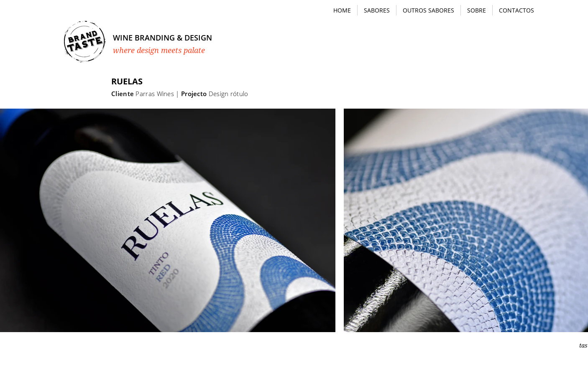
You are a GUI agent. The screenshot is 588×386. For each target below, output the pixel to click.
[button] (377, 10)
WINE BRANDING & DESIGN (162, 38)
